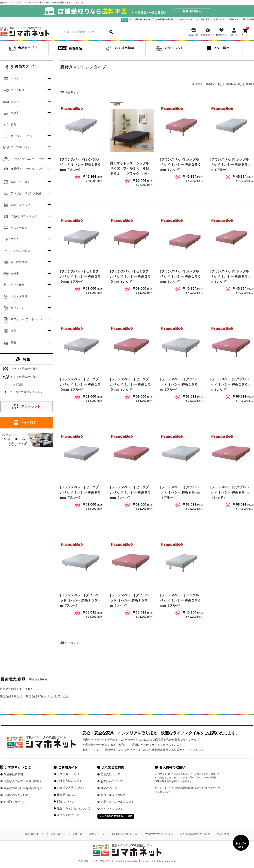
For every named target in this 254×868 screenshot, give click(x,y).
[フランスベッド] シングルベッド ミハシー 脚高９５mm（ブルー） (230, 165)
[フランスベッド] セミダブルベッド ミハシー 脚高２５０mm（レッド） (130, 277)
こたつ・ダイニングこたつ (27, 159)
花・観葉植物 (19, 262)
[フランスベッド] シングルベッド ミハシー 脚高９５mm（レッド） (230, 277)
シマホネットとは (185, 19)
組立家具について (68, 795)
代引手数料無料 (13, 774)
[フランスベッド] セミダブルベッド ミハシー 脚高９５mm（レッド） (130, 492)
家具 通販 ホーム (34, 834)
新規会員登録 (248, 19)
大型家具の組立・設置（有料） (23, 781)
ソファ (15, 102)
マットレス (18, 90)
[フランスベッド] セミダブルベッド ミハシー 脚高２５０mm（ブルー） (80, 277)
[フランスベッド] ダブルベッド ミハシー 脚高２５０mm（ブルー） (180, 384)
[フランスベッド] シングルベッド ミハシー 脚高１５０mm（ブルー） (80, 165)
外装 (13, 342)
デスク (15, 239)
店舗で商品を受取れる (18, 795)
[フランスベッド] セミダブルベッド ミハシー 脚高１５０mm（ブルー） (80, 384)
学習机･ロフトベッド (24, 216)
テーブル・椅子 (20, 147)
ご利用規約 (223, 834)
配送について (65, 802)
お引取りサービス (15, 802)
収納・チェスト (20, 182)
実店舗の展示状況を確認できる (23, 788)
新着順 (250, 84)
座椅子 (15, 113)
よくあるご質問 (203, 19)
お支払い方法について (71, 788)
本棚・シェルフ (20, 205)
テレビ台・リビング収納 (26, 193)
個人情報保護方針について (195, 834)
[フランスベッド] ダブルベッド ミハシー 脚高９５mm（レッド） (230, 492)
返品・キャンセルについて (74, 808)
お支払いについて (112, 781)
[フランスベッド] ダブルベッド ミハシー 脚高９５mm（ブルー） (180, 492)
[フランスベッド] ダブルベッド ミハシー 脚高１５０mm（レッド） (130, 600)
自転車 (15, 274)
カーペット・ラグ (22, 136)
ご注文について (110, 774)
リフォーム (18, 308)
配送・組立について (113, 795)
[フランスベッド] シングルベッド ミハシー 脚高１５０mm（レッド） (181, 277)
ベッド (15, 79)
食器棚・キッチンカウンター (27, 171)
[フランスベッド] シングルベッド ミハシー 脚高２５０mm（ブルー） (181, 600)
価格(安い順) (213, 84)
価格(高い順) (233, 84)
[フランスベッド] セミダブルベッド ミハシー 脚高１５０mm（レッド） (130, 384)
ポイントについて (68, 815)
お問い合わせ (219, 19)
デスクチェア (19, 228)
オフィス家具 (19, 296)
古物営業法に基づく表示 (159, 834)
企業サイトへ (97, 834)
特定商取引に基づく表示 (125, 834)
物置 (13, 331)
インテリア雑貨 (20, 251)
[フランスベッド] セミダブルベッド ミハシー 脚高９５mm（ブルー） (80, 492)
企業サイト (234, 19)
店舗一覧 (77, 834)
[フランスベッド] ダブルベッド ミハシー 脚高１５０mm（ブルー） (80, 600)
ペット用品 (18, 285)
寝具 (13, 124)
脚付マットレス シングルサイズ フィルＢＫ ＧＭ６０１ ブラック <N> (130, 169)
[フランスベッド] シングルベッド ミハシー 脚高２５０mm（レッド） (181, 165)
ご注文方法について (70, 781)
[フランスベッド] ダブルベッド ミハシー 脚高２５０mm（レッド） (230, 384)
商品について (109, 788)
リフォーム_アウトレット (27, 319)
